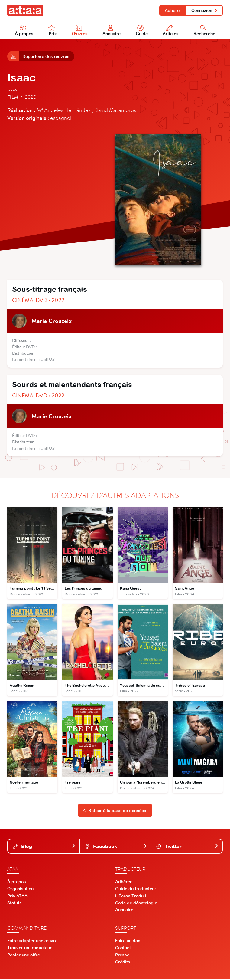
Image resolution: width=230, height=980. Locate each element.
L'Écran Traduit (131, 896)
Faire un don (128, 941)
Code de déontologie (136, 903)
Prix (53, 31)
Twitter (187, 847)
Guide (142, 31)
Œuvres (80, 31)
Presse (122, 955)
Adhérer (173, 10)
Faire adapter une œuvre (32, 941)
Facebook (116, 847)
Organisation (20, 890)
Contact (123, 949)
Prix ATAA (17, 896)
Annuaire (112, 31)
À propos (24, 31)
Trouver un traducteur (29, 949)
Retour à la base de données (115, 811)
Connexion (204, 10)
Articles (171, 31)
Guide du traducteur (136, 890)
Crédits (123, 962)
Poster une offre (24, 955)
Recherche (204, 31)
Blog (44, 847)
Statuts (15, 903)
